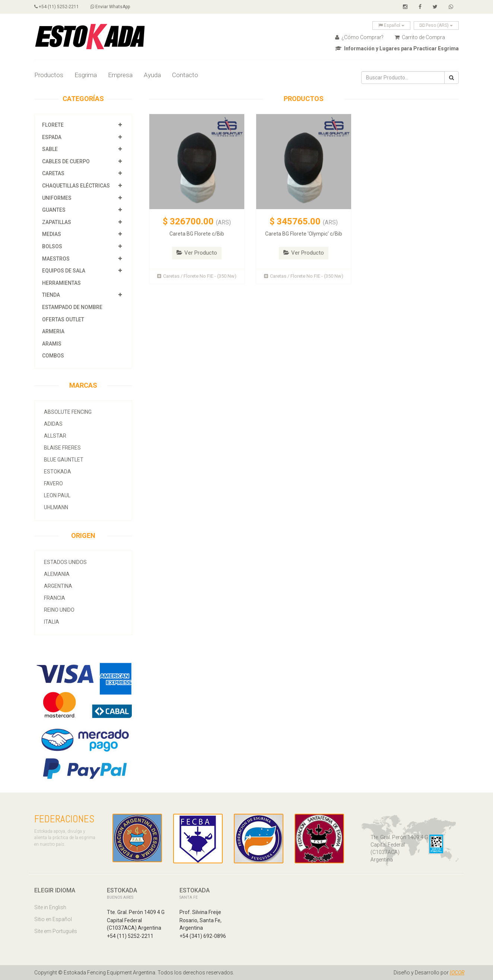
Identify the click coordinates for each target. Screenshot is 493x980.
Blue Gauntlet (64, 460)
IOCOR (457, 973)
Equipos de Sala (64, 271)
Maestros (56, 259)
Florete (53, 125)
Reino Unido (59, 610)
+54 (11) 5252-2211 (57, 7)
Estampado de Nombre (72, 307)
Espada (52, 137)
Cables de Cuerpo (66, 161)
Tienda (51, 295)
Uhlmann (56, 507)
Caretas (53, 173)
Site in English (50, 907)
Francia (55, 598)
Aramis (52, 344)
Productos (49, 75)
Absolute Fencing (68, 412)
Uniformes (57, 198)
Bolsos (53, 246)
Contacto (185, 75)
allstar (55, 436)
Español (391, 25)
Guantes (54, 210)
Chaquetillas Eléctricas (76, 186)
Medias (52, 234)
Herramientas (61, 283)
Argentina (58, 586)
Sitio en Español (53, 919)
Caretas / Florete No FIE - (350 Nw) (197, 276)
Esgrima (86, 75)
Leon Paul (57, 495)
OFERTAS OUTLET (63, 319)
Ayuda (152, 75)
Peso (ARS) (436, 25)
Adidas (53, 424)
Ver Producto (197, 253)
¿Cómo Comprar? (359, 37)
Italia (52, 622)
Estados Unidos (65, 562)
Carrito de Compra (420, 37)
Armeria (53, 331)
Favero (53, 483)
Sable (50, 149)
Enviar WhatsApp (111, 7)
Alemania (57, 574)
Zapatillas (57, 222)
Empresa (120, 75)
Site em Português (56, 931)
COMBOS (53, 356)
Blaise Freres (62, 448)
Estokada (58, 472)
